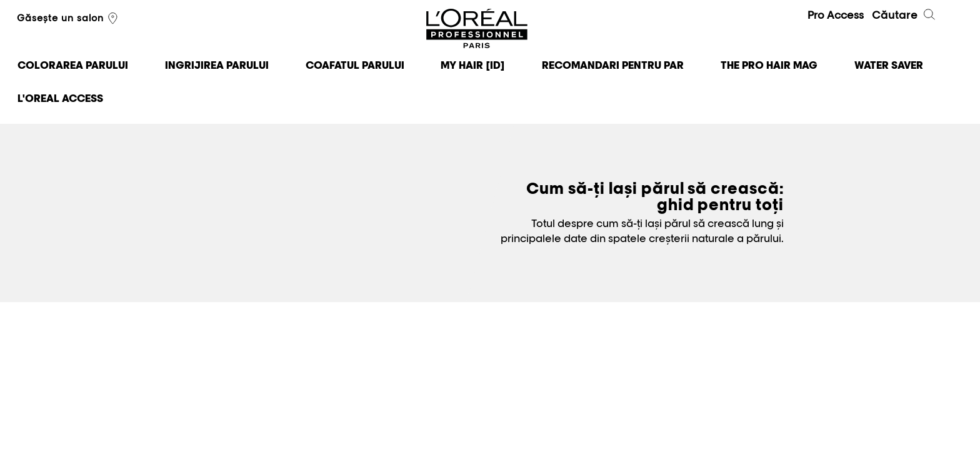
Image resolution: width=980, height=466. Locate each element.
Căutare (904, 16)
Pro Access (836, 15)
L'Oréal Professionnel (477, 29)
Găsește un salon (69, 19)
